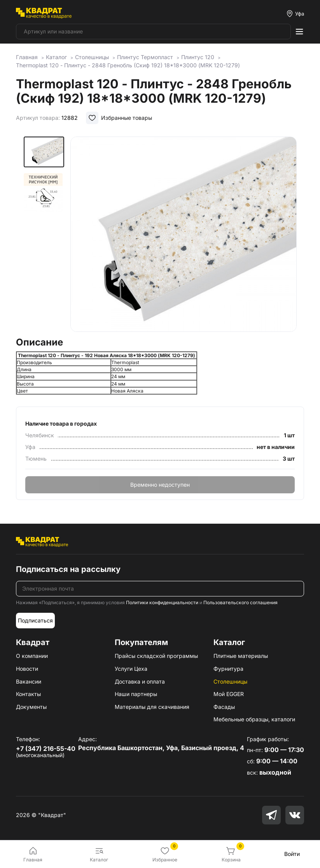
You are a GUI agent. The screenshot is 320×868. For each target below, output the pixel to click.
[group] (184, 234)
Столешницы (230, 681)
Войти (292, 854)
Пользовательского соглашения (240, 602)
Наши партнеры (136, 694)
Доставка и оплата (140, 681)
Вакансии (29, 681)
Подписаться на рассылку (68, 569)
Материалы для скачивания (152, 707)
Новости (27, 669)
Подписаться (35, 620)
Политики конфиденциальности (162, 602)
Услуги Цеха (131, 669)
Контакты (28, 694)
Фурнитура (228, 669)
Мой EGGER (229, 694)
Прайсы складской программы (156, 656)
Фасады (224, 707)
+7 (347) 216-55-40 (46, 749)
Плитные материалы (241, 656)
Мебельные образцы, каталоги (254, 719)
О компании (32, 656)
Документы (31, 707)
